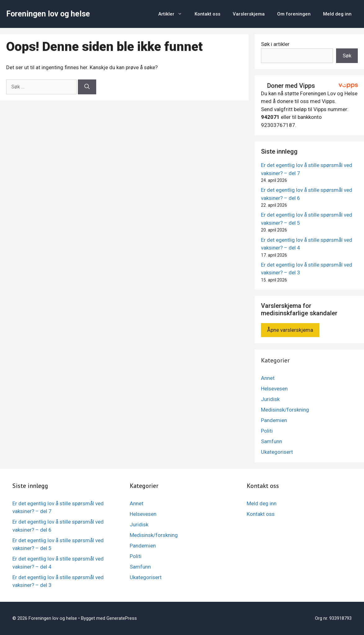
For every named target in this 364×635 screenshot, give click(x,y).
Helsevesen (274, 389)
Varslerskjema (249, 14)
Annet (268, 378)
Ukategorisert (277, 452)
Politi (267, 431)
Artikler (173, 14)
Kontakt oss (207, 14)
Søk (347, 56)
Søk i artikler (275, 44)
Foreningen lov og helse (48, 14)
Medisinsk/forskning (285, 410)
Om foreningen (294, 14)
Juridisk (270, 399)
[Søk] (87, 87)
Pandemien (274, 420)
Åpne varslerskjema (290, 330)
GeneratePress (122, 618)
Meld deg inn (337, 14)
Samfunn (272, 441)
